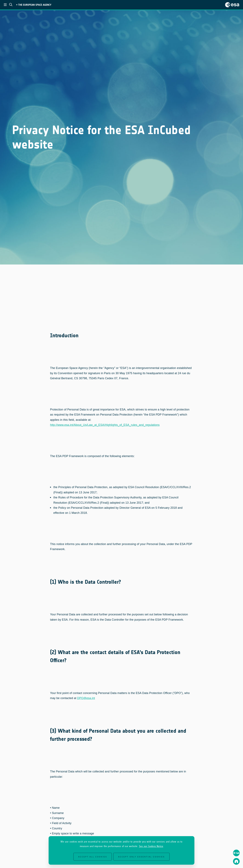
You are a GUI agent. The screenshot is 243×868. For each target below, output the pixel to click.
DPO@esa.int (86, 696)
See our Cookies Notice (151, 846)
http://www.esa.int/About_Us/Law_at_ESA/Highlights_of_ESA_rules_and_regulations (105, 423)
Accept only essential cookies (141, 857)
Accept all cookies (93, 857)
